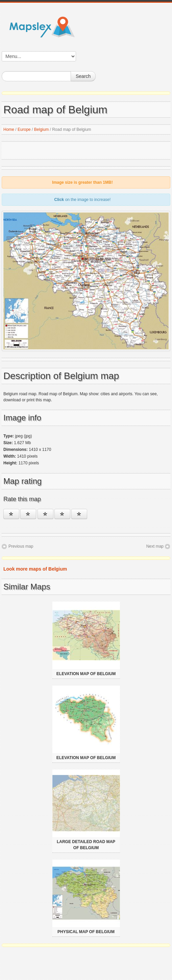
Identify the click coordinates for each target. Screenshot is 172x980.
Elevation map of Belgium (86, 674)
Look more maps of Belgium (35, 569)
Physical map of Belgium (86, 932)
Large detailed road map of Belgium (86, 845)
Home (9, 129)
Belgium (41, 129)
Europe (24, 129)
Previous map (21, 546)
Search (83, 76)
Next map (155, 546)
